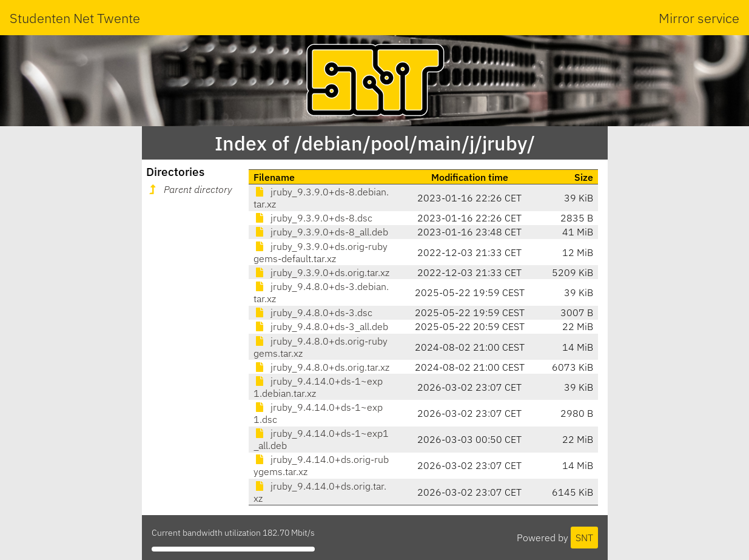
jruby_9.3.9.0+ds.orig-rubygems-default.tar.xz (321, 252)
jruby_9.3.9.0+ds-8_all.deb (321, 232)
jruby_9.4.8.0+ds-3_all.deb (321, 326)
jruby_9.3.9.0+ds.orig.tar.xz (321, 272)
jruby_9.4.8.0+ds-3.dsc (313, 312)
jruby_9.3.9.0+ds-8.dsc (313, 218)
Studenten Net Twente (75, 18)
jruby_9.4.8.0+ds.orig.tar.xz (321, 367)
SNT (584, 538)
